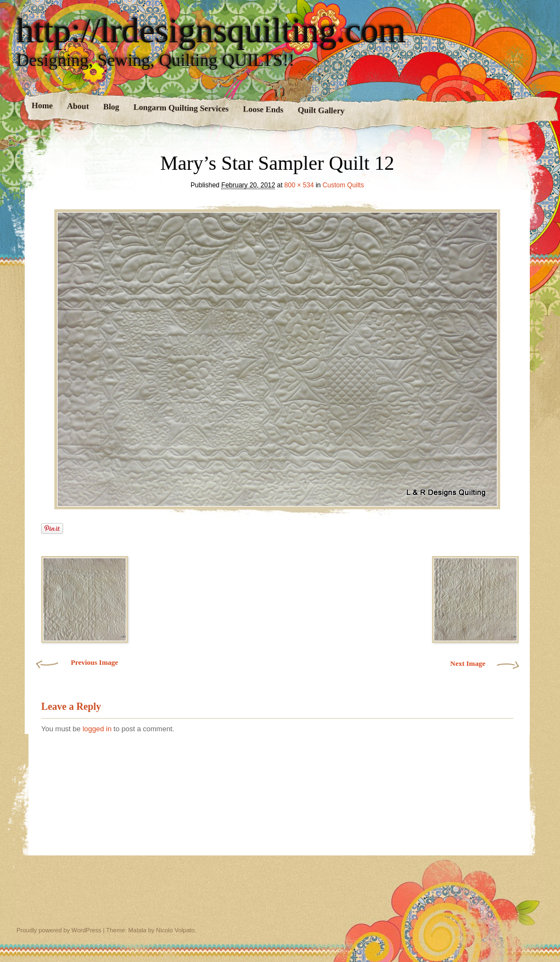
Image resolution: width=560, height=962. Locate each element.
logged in (97, 729)
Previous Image (94, 662)
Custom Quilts (343, 185)
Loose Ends (263, 109)
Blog (111, 107)
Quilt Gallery (321, 110)
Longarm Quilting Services (181, 108)
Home (43, 106)
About (78, 106)
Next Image (468, 663)
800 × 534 (299, 185)
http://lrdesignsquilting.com (211, 31)
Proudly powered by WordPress (59, 930)
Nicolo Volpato (175, 930)
